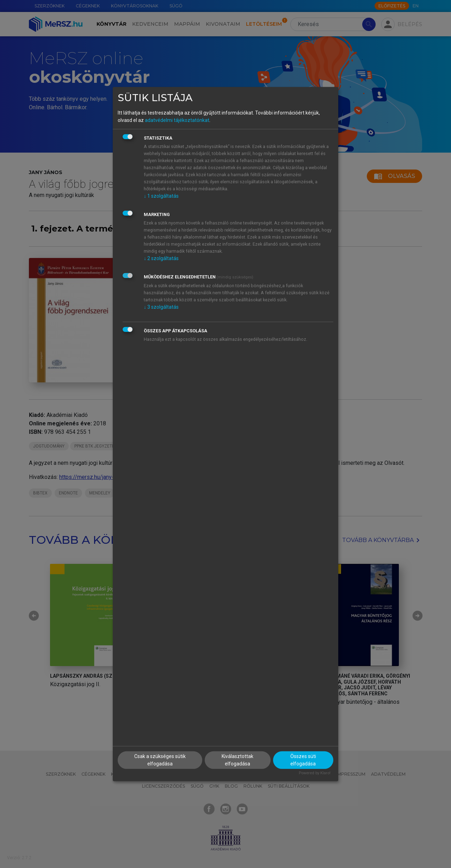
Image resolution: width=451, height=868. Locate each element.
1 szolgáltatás (161, 196)
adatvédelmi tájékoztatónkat (177, 120)
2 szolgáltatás (161, 258)
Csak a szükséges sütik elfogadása (160, 760)
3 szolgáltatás (161, 307)
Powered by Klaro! (315, 773)
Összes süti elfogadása (303, 760)
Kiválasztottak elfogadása (237, 760)
